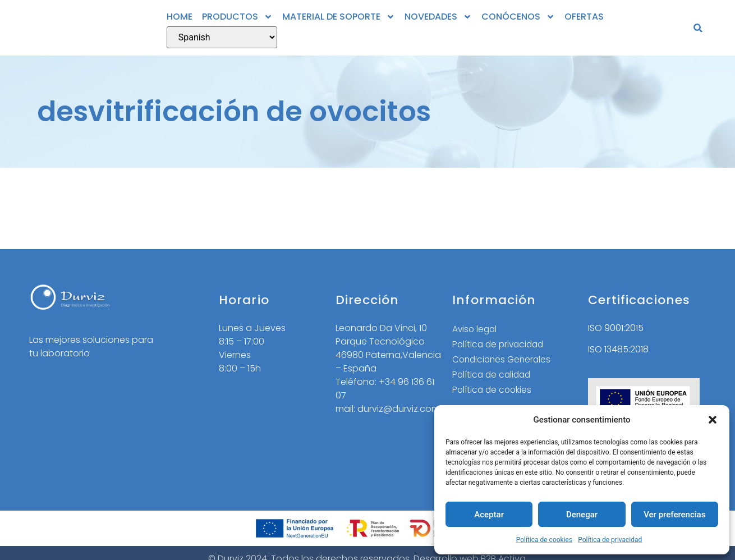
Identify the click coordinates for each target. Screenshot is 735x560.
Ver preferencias (674, 515)
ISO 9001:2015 (616, 328)
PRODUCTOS (237, 17)
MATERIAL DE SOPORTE (339, 17)
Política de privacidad (610, 540)
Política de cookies (545, 540)
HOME (180, 17)
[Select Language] (222, 37)
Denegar (582, 515)
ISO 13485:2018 (618, 349)
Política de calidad (493, 376)
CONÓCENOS (518, 17)
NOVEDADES (438, 17)
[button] (713, 420)
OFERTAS (584, 17)
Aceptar (489, 515)
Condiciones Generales (504, 361)
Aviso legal (476, 329)
